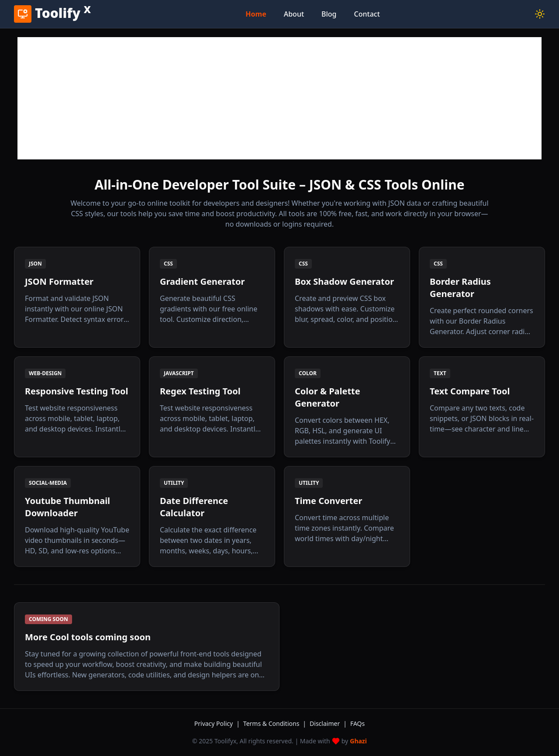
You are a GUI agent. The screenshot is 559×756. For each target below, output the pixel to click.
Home (256, 14)
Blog (329, 14)
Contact (367, 14)
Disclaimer (328, 723)
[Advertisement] (279, 98)
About (294, 14)
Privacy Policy (217, 723)
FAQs (357, 723)
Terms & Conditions (275, 723)
